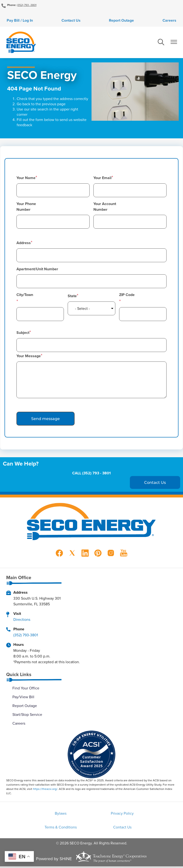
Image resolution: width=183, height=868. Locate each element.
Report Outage (122, 21)
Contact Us (70, 21)
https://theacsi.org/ (45, 790)
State (72, 297)
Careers (172, 21)
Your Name (26, 179)
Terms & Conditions (150, 814)
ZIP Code (127, 296)
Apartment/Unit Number (37, 270)
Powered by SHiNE (54, 860)
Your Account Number (105, 208)
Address (24, 244)
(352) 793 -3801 (27, 5)
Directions (22, 620)
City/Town (24, 296)
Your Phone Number (26, 208)
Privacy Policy (91, 814)
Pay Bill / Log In (17, 21)
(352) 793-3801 (26, 636)
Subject (23, 334)
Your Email (102, 179)
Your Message (29, 357)
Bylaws (33, 814)
